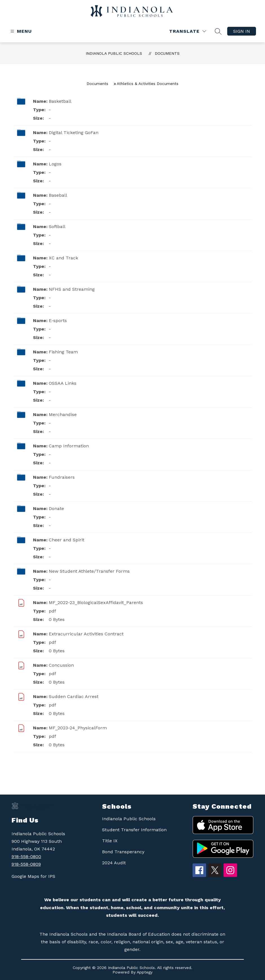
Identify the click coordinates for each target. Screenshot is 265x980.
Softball (57, 227)
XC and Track (63, 258)
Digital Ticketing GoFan (74, 133)
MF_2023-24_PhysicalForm (78, 728)
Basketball (60, 101)
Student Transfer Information (134, 830)
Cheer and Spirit (67, 540)
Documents (167, 53)
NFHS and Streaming (72, 289)
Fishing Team (63, 352)
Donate (56, 508)
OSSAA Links (63, 383)
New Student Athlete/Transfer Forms (89, 571)
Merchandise (63, 414)
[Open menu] (20, 31)
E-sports (58, 321)
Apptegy (145, 972)
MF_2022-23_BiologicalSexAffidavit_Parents (96, 602)
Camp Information (69, 446)
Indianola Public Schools (114, 53)
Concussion (61, 665)
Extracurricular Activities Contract (86, 634)
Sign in (242, 31)
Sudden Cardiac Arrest (74, 696)
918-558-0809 (26, 864)
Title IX (110, 841)
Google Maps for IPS (33, 876)
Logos (55, 164)
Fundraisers (62, 477)
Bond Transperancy (123, 852)
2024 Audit (114, 863)
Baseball (58, 195)
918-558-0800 (26, 857)
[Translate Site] (188, 31)
